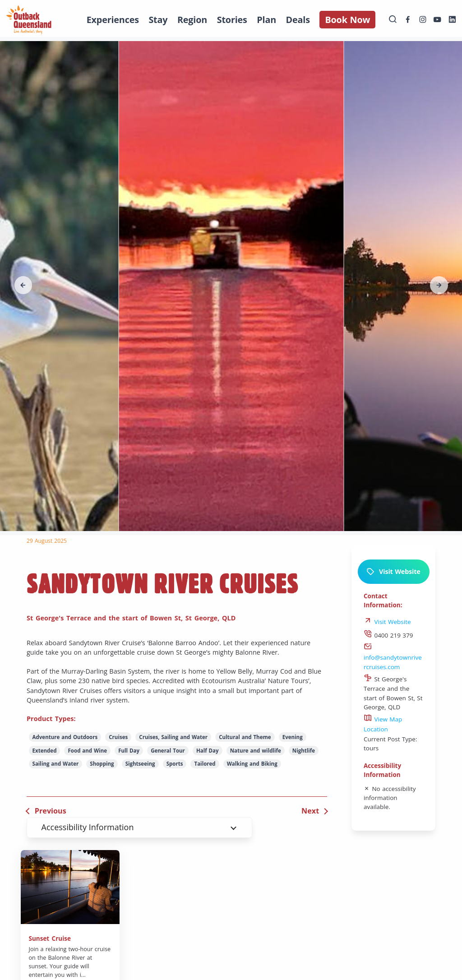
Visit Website (393, 572)
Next (310, 811)
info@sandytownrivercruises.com (393, 657)
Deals (298, 20)
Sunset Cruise (50, 938)
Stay (158, 20)
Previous (51, 811)
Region (192, 20)
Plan (266, 20)
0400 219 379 (388, 635)
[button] (23, 285)
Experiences (113, 20)
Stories (232, 20)
